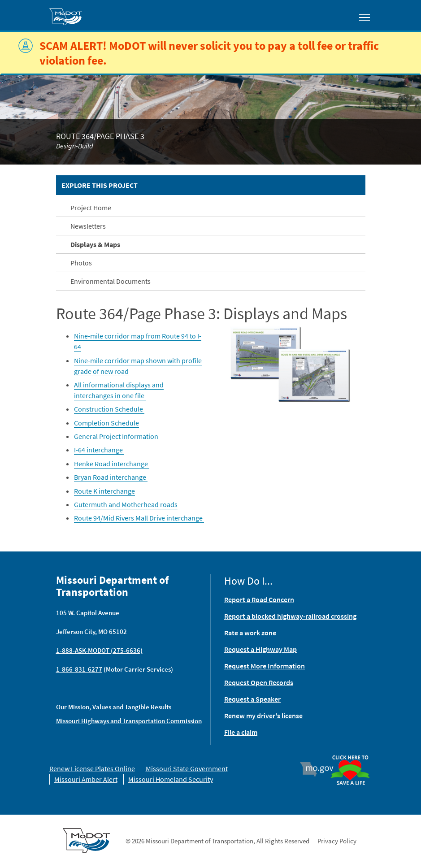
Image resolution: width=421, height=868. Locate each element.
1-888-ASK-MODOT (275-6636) (99, 650)
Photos (81, 263)
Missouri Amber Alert (86, 779)
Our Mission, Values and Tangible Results (114, 707)
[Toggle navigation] (365, 17)
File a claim (241, 732)
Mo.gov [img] (320, 769)
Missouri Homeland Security (171, 779)
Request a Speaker (252, 699)
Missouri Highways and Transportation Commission (129, 721)
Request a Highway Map (260, 649)
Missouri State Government (187, 768)
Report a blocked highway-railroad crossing (290, 616)
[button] (291, 363)
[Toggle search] (339, 15)
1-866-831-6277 (79, 669)
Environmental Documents (111, 281)
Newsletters (88, 226)
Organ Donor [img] (350, 756)
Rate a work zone (250, 633)
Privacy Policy (337, 841)
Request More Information (265, 666)
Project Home (91, 208)
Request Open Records (259, 682)
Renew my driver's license (263, 716)
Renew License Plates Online (92, 768)
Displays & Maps (95, 244)
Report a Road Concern (259, 599)
